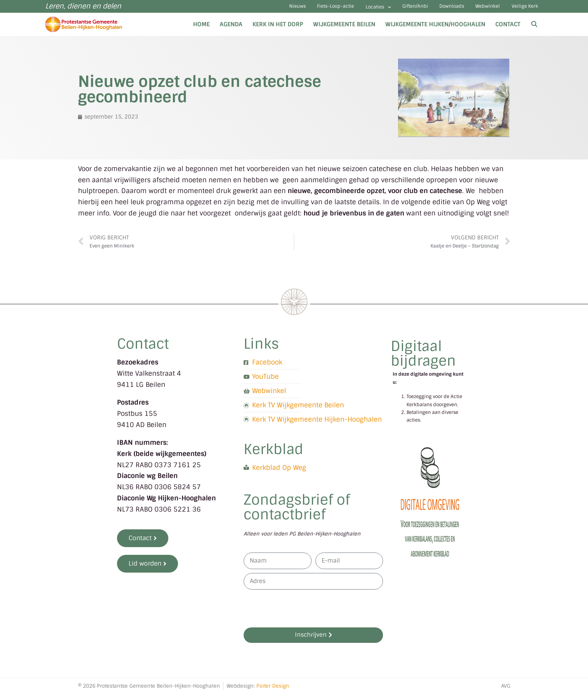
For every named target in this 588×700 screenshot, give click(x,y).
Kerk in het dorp (278, 30)
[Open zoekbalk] (534, 30)
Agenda (231, 30)
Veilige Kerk (520, 9)
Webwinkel (473, 9)
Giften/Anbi (380, 9)
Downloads (427, 9)
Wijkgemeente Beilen (344, 30)
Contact (508, 30)
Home (201, 30)
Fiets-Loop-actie (281, 9)
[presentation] (302, 614)
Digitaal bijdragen (423, 360)
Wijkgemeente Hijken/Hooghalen (435, 30)
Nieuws (232, 9)
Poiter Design (273, 692)
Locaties (334, 10)
